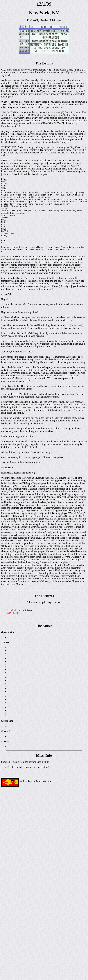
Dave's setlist (14, 628)
